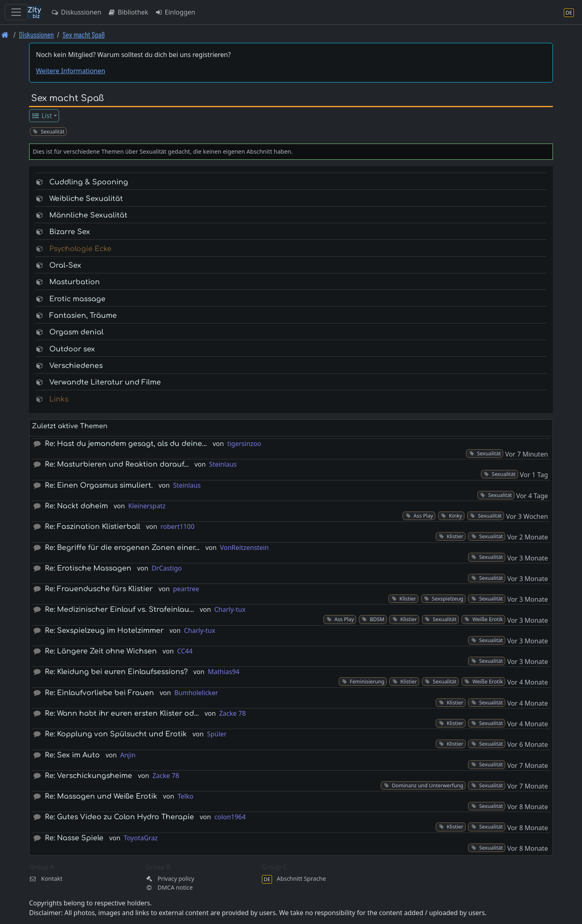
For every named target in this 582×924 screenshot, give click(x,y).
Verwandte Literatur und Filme (105, 382)
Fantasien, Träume (83, 316)
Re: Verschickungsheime (89, 776)
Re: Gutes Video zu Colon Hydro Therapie (119, 817)
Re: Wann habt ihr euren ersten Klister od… (122, 714)
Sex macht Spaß (84, 35)
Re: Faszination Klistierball (93, 527)
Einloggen (175, 12)
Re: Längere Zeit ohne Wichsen (101, 651)
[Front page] (5, 35)
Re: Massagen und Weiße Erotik (101, 796)
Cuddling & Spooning (89, 182)
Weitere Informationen (71, 71)
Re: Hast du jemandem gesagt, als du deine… (126, 444)
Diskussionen (76, 12)
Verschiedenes (76, 366)
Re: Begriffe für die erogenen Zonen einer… (122, 548)
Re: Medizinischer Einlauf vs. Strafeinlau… (119, 610)
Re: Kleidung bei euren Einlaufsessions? (116, 672)
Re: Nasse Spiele (74, 838)
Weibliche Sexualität (86, 199)
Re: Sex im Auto (72, 755)
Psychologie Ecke (80, 249)
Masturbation (75, 282)
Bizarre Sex (70, 232)
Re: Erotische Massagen (88, 568)
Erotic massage (77, 299)
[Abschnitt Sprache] (569, 12)
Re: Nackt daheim (76, 506)
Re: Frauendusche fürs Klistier (99, 589)
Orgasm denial (76, 332)
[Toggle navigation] (16, 12)
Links (59, 399)
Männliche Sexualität (88, 215)
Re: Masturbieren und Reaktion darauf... (117, 464)
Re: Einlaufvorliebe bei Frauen (99, 693)
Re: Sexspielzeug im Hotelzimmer (104, 631)
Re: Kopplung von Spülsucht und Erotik (116, 734)
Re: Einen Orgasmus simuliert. (99, 485)
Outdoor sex (72, 349)
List (42, 116)
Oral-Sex (65, 265)
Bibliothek (128, 12)
